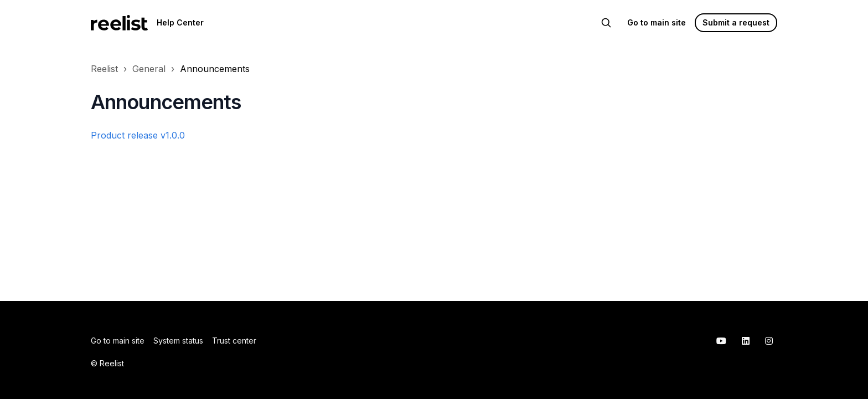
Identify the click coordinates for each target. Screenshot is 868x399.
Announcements (215, 69)
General (149, 69)
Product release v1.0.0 (138, 135)
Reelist (104, 69)
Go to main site (657, 22)
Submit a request (736, 22)
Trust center (234, 341)
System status (178, 341)
